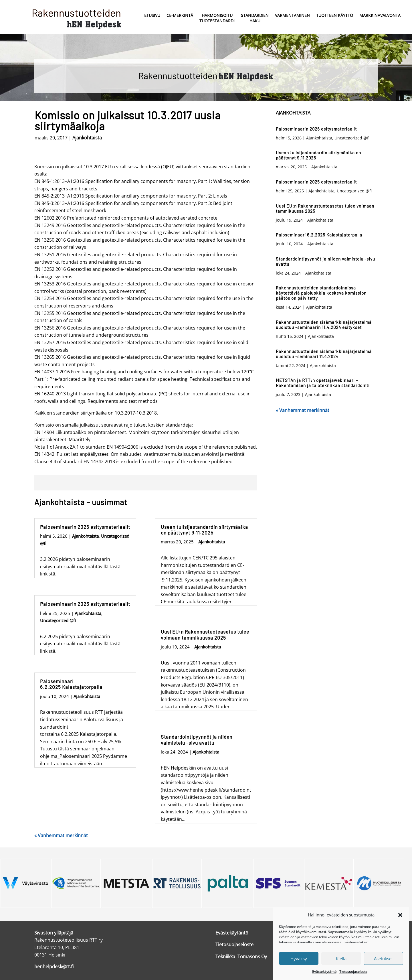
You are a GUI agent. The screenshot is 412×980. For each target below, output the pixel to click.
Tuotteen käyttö (335, 15)
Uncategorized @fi (58, 620)
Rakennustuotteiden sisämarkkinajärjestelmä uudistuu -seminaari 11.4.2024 (324, 354)
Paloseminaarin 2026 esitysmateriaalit (85, 527)
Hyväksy (299, 969)
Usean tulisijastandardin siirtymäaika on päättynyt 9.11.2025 (204, 530)
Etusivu (152, 15)
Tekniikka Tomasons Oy (241, 957)
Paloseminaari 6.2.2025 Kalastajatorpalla (71, 684)
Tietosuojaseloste (234, 944)
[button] (400, 925)
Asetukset (383, 969)
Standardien (255, 18)
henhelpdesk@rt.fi (54, 967)
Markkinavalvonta (380, 15)
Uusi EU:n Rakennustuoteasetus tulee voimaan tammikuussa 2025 (205, 634)
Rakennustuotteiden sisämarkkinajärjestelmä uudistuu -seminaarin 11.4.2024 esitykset (324, 325)
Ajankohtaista (87, 138)
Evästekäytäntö (232, 933)
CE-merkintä (180, 15)
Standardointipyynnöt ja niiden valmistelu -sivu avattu (197, 740)
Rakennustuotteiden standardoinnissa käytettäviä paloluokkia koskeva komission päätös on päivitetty (321, 293)
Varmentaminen (292, 15)
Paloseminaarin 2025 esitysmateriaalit (85, 604)
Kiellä (341, 969)
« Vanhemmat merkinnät (61, 835)
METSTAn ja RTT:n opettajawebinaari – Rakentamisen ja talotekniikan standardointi (323, 383)
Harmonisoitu (217, 18)
